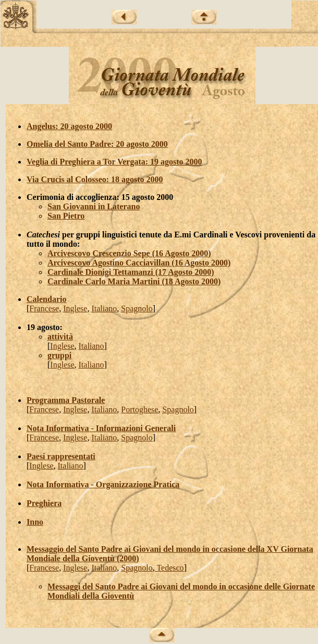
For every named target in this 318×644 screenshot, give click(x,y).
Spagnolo (137, 308)
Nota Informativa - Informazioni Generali (101, 428)
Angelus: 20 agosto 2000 (69, 126)
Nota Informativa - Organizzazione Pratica (103, 484)
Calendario (46, 299)
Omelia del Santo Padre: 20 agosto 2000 (97, 144)
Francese (44, 308)
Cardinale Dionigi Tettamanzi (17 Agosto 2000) (131, 272)
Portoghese (139, 409)
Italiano (104, 308)
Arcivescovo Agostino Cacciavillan (109, 263)
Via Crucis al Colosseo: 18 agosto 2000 (95, 179)
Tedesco (169, 568)
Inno (35, 522)
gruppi (59, 355)
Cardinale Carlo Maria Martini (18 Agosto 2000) (134, 281)
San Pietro (66, 216)
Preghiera (44, 503)
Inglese (75, 308)
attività (60, 337)
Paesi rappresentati (61, 456)
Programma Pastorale (66, 400)
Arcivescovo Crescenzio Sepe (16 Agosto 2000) (129, 253)
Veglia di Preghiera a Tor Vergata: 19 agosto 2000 (114, 162)
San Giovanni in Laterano (94, 206)
